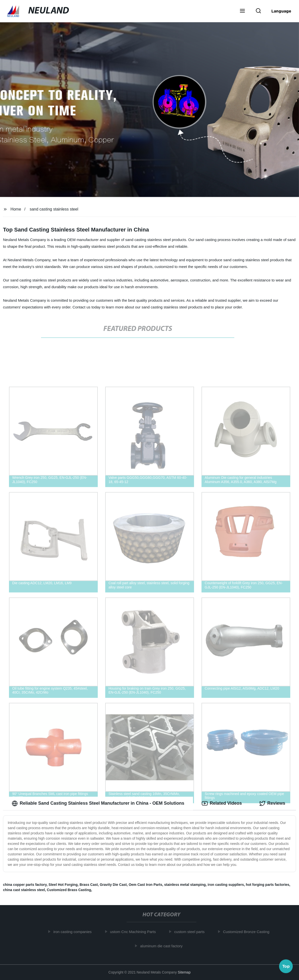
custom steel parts (192, 932)
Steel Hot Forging (63, 885)
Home (16, 209)
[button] (242, 11)
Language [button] (281, 11)
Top (286, 967)
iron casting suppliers (226, 885)
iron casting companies (75, 932)
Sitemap (184, 972)
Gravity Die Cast (113, 885)
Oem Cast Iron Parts (146, 885)
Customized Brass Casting (69, 890)
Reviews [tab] (272, 803)
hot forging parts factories (268, 885)
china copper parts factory (25, 885)
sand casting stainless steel (54, 209)
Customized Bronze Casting (248, 932)
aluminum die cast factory (164, 946)
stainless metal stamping (185, 885)
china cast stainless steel (24, 890)
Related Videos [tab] (222, 803)
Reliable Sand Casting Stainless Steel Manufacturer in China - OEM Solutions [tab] (98, 803)
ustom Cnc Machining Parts (135, 932)
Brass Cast (89, 885)
